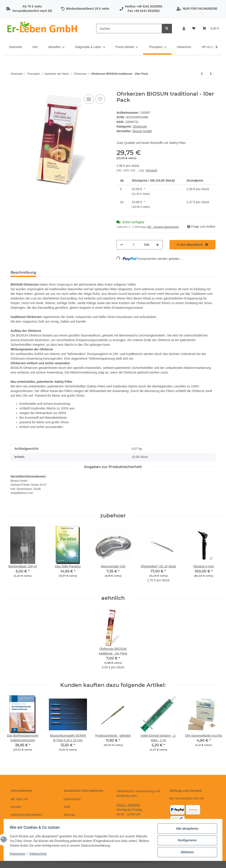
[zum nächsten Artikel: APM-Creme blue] (211, 74)
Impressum (19, 854)
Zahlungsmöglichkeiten (26, 815)
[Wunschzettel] (194, 29)
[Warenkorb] (211, 29)
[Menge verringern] (122, 245)
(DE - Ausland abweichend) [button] (163, 227)
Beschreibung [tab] (23, 272)
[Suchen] (129, 29)
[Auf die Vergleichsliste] (89, 99)
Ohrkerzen (140, 126)
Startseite (15, 47)
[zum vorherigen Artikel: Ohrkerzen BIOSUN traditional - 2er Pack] (202, 74)
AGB (67, 807)
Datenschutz (72, 799)
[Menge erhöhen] (157, 245)
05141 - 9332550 (128, 805)
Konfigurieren (186, 841)
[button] (184, 29)
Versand (151, 170)
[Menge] (134, 245)
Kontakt (16, 807)
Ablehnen (186, 852)
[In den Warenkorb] (14, 88)
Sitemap (69, 815)
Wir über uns (19, 799)
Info (35, 47)
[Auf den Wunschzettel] (100, 99)
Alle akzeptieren (186, 829)
